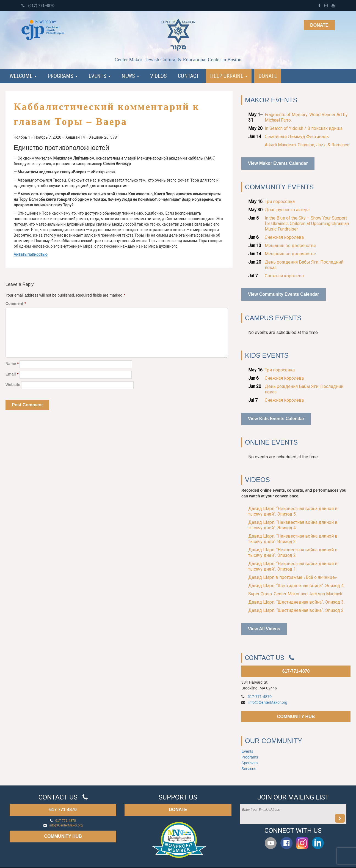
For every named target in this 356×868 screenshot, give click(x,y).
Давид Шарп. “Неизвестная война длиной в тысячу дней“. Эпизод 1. (293, 566)
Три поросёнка (280, 202)
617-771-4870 (296, 671)
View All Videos (264, 629)
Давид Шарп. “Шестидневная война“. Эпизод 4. (296, 586)
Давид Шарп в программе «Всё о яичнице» (293, 577)
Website (13, 385)
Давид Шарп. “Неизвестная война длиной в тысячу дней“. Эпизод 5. (293, 511)
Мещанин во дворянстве (290, 246)
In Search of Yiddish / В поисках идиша (304, 128)
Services (249, 769)
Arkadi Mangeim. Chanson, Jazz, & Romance (307, 145)
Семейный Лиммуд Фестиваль (297, 137)
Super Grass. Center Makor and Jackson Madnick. (296, 594)
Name (12, 364)
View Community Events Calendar (283, 294)
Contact (188, 76)
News (130, 76)
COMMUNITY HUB (296, 717)
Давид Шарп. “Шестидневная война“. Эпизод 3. (296, 602)
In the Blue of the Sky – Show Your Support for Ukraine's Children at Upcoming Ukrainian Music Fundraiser (307, 224)
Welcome (23, 76)
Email (12, 374)
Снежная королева (284, 237)
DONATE (178, 810)
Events (100, 76)
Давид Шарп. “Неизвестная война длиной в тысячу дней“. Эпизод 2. (293, 553)
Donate (319, 25)
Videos (158, 76)
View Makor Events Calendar (278, 163)
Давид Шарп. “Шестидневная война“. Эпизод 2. (296, 610)
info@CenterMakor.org (268, 702)
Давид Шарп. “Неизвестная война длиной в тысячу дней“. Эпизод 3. (293, 539)
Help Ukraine (229, 76)
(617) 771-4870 (38, 6)
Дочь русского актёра (287, 210)
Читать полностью (31, 254)
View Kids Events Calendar (276, 419)
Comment (16, 303)
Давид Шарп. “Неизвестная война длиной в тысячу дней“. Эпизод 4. (293, 525)
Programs (63, 76)
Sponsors (249, 763)
